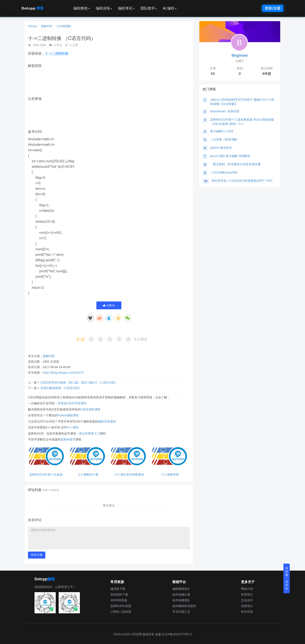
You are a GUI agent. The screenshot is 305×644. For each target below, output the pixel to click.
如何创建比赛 (181, 594)
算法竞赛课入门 (89, 433)
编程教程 (82, 8)
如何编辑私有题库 (184, 606)
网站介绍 (247, 589)
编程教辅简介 (181, 589)
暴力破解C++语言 (222, 131)
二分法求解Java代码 (224, 172)
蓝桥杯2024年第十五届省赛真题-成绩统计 (47, 475)
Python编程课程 (68, 415)
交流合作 (247, 600)
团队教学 (149, 8)
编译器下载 (118, 589)
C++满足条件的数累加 (129, 475)
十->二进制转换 (57, 53)
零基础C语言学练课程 (72, 403)
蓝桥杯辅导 (68, 439)
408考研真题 (119, 600)
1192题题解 (64, 26)
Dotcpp (33, 8)
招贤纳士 (247, 606)
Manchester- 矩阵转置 (225, 111)
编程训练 (104, 8)
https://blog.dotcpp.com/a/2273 (63, 373)
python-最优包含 (221, 148)
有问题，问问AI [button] (287, 578)
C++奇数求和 (170, 475)
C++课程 (73, 427)
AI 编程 (169, 8)
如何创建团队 (181, 600)
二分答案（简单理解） (225, 139)
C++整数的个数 (88, 475)
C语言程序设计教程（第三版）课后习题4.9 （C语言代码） (79, 383)
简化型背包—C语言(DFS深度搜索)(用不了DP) (242, 181)
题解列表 (47, 26)
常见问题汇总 (181, 612)
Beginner (240, 55)
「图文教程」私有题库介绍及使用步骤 (235, 164)
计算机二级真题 (121, 612)
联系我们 (247, 594)
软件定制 (247, 612)
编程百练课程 (107, 421)
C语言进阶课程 (90, 409)
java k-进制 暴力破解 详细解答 (230, 156)
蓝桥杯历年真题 (121, 606)
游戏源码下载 (119, 594)
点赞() (109, 305)
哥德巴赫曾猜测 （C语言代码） (61, 388)
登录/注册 (273, 8)
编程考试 (126, 8)
